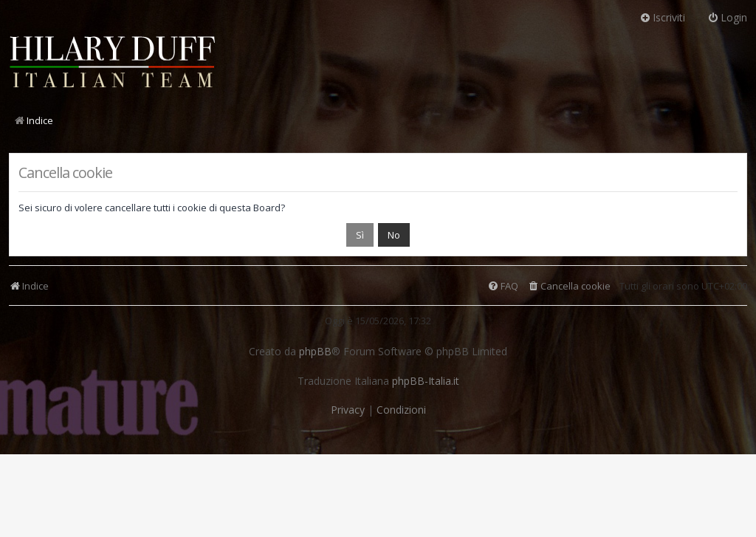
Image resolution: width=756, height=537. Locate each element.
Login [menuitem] (727, 17)
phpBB (315, 352)
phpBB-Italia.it (426, 381)
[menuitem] (569, 286)
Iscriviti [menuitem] (662, 17)
